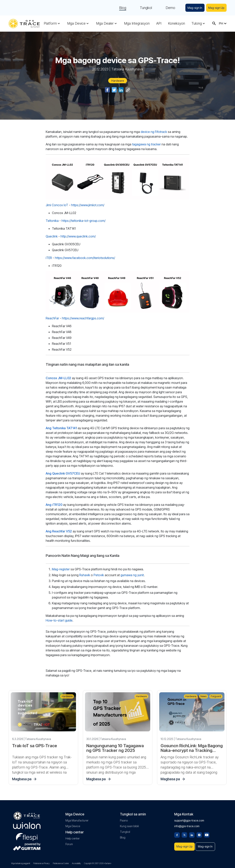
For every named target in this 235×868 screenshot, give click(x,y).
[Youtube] (207, 833)
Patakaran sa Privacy (41, 863)
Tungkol (144, 8)
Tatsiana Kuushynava (127, 69)
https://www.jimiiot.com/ (88, 205)
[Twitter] (184, 833)
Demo (168, 8)
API (159, 23)
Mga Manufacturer (77, 818)
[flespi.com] (27, 834)
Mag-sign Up (216, 8)
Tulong (197, 23)
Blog (121, 8)
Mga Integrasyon (137, 23)
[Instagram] (199, 833)
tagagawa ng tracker (146, 144)
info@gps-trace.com (187, 824)
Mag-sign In (193, 8)
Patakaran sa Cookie (61, 863)
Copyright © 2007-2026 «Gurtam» (98, 863)
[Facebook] (177, 833)
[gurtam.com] (27, 824)
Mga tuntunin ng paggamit (21, 863)
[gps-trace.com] (24, 24)
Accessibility (76, 863)
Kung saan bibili (129, 824)
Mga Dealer (105, 23)
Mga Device (76, 23)
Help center (73, 836)
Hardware (118, 81)
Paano (124, 818)
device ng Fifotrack (154, 132)
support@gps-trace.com (189, 818)
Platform (50, 23)
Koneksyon (176, 23)
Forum (69, 842)
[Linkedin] (192, 833)
